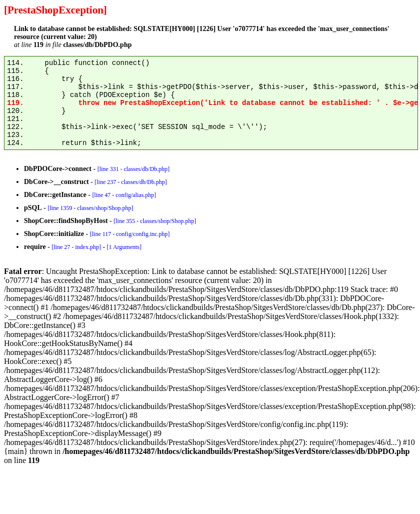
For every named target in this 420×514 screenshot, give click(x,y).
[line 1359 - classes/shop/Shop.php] (90, 208)
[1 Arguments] (124, 247)
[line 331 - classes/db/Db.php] (134, 169)
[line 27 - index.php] (76, 247)
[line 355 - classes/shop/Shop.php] (155, 221)
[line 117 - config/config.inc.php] (130, 234)
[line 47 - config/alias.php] (124, 195)
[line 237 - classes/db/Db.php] (131, 182)
